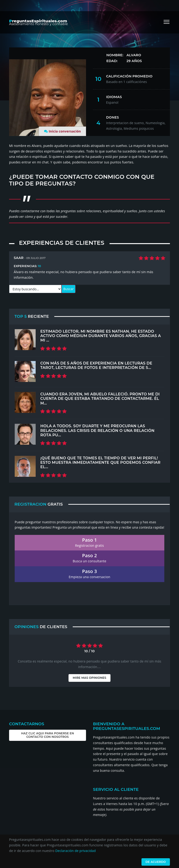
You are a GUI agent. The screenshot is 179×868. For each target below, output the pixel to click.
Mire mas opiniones (89, 678)
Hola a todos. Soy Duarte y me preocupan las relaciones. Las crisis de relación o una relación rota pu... (97, 430)
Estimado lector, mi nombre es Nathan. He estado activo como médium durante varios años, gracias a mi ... (101, 336)
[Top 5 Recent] (25, 340)
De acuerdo (155, 862)
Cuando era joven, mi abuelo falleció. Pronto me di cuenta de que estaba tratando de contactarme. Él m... (100, 399)
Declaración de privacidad (75, 851)
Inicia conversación (65, 131)
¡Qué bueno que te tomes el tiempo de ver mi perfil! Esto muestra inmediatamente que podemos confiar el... (100, 462)
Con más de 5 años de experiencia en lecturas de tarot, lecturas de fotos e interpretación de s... (96, 365)
